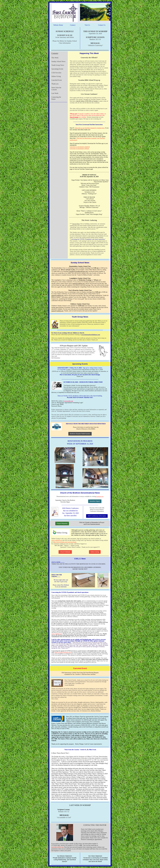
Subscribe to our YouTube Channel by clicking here (89, 128)
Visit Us (87, 25)
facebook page (87, 639)
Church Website (65, 552)
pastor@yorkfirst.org (79, 284)
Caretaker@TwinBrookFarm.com (78, 271)
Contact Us (102, 25)
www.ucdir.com (69, 401)
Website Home (58, 25)
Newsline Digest (95, 501)
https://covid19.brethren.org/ (63, 652)
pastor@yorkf (55, 847)
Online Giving (95, 552)
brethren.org (100, 496)
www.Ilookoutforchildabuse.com (91, 335)
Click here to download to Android (80, 147)
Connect (73, 25)
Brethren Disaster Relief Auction (80, 434)
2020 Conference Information (97, 516)
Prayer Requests (62, 523)
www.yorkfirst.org (57, 540)
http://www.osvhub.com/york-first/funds (65, 542)
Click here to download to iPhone (79, 149)
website (77, 639)
